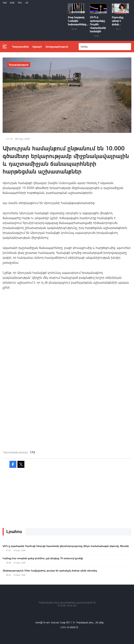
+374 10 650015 (69, 627)
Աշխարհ (37, 46)
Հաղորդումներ (20, 46)
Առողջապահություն (57, 46)
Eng (12, 3)
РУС (20, 3)
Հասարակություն (19, 65)
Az (27, 3)
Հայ (5, 3)
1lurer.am (71, 605)
